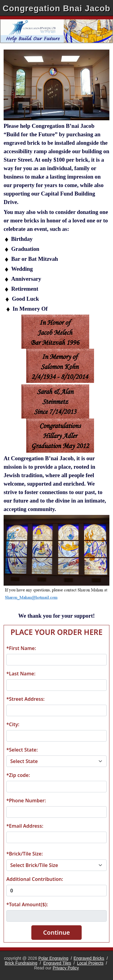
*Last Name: (21, 674)
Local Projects (90, 963)
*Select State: (22, 750)
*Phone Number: (26, 800)
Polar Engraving (53, 958)
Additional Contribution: (35, 879)
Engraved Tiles (57, 963)
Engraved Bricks (89, 958)
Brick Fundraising (21, 963)
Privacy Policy (66, 968)
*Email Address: (25, 826)
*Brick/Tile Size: (25, 854)
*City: (13, 724)
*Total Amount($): (27, 904)
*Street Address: (25, 699)
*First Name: (21, 648)
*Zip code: (18, 775)
